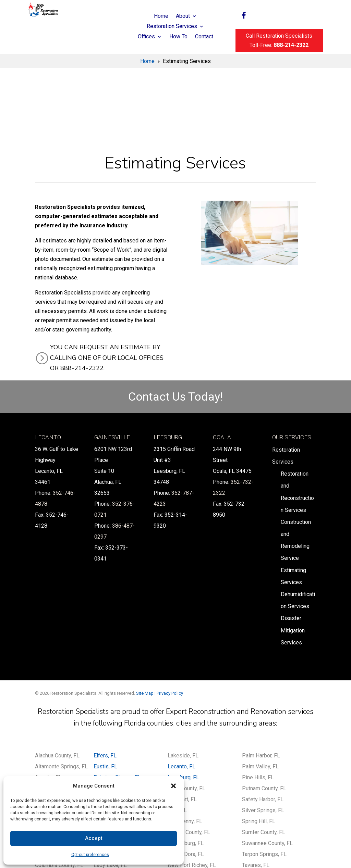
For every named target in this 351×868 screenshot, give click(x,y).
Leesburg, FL (183, 710)
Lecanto (48, 370)
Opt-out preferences (90, 855)
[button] (173, 786)
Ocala (222, 370)
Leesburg (168, 370)
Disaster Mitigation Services (293, 563)
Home (161, 16)
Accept (94, 838)
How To (178, 37)
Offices (146, 37)
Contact (204, 37)
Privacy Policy (170, 626)
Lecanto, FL (181, 699)
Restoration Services (172, 27)
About (183, 16)
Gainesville (112, 370)
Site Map (145, 626)
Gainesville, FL (111, 732)
